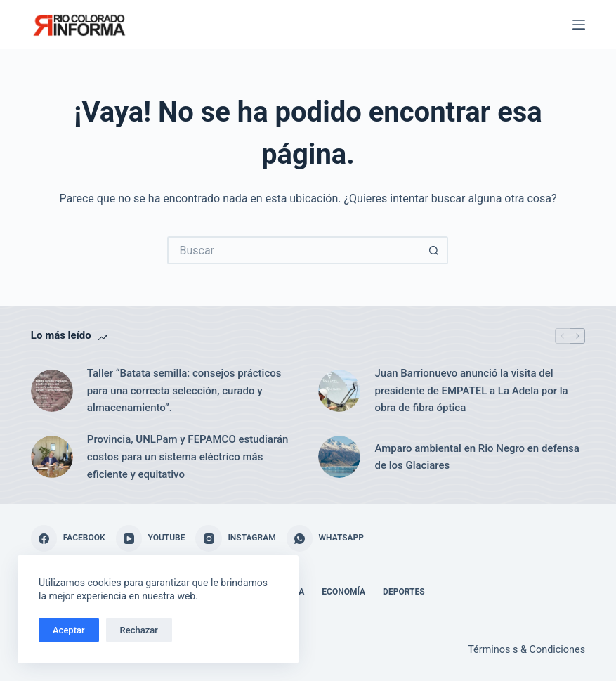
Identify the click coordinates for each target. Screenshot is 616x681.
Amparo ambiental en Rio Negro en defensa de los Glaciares (477, 457)
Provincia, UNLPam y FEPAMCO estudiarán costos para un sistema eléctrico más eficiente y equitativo (188, 457)
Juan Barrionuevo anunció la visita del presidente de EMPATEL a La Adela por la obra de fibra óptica (471, 391)
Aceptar (69, 630)
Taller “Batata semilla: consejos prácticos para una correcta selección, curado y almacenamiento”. (184, 391)
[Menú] (579, 25)
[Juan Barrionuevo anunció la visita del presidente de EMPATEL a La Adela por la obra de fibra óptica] (339, 391)
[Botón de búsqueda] (434, 250)
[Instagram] (235, 538)
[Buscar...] (294, 250)
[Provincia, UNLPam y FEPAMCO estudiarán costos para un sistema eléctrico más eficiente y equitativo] (52, 457)
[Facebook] (68, 538)
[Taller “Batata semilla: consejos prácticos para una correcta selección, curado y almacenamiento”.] (52, 391)
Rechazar (139, 630)
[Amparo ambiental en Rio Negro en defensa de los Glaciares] (339, 457)
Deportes (404, 592)
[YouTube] (151, 538)
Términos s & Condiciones (526, 650)
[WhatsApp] (325, 538)
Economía (343, 592)
